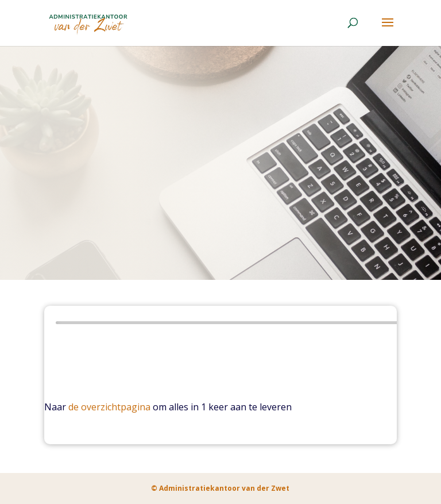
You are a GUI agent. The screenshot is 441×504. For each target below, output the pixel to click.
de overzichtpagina (109, 407)
